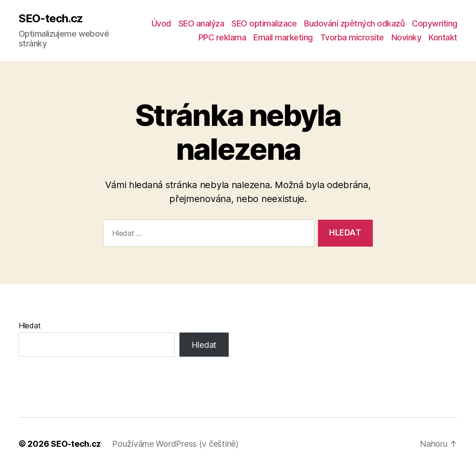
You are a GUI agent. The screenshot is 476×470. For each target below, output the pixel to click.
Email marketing (283, 37)
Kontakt (443, 37)
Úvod (161, 23)
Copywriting (435, 23)
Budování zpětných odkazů (354, 23)
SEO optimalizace (264, 23)
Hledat (30, 326)
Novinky (407, 37)
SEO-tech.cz (51, 19)
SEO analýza (202, 23)
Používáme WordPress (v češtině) (175, 444)
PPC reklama (222, 37)
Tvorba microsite (352, 37)
